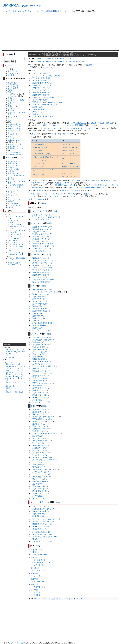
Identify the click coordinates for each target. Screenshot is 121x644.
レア (33, 286)
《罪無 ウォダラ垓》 (39, 347)
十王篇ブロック (76, 599)
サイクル (59, 102)
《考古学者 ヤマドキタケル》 (42, 361)
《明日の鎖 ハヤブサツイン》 (42, 236)
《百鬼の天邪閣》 (38, 357)
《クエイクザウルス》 (39, 450)
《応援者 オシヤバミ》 (40, 395)
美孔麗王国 (92, 123)
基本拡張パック (54, 599)
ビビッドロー (89, 128)
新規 (14, 11)
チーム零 (71, 123)
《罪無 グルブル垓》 (39, 486)
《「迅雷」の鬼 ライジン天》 (42, 248)
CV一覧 (10, 207)
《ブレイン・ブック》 (39, 164)
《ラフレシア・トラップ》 (41, 474)
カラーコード (12, 136)
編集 (19, 11)
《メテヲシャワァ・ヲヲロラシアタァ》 (46, 76)
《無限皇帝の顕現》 (38, 109)
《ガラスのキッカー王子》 (41, 402)
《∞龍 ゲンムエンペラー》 (15, 370)
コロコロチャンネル (15, 246)
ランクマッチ (12, 195)
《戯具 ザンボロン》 (39, 114)
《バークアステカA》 (39, 90)
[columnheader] (45, 141)
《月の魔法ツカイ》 (38, 381)
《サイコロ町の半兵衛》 (40, 100)
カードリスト (15, 234)
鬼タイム (66, 134)
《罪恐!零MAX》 (37, 102)
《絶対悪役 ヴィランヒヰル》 (42, 265)
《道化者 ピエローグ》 (40, 491)
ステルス (8, 356)
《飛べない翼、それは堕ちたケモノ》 (45, 417)
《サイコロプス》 (66, 144)
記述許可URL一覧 (14, 130)
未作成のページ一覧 (15, 144)
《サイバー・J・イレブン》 (15, 350)
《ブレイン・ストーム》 (68, 164)
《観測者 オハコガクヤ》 (40, 429)
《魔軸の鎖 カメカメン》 (40, 93)
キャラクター (12, 118)
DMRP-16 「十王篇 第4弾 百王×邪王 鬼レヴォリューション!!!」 (61, 62)
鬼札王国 (35, 134)
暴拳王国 (110, 123)
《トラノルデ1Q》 (38, 465)
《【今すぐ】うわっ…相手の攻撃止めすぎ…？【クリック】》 (15, 378)
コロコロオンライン (15, 244)
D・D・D (8, 362)
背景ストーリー (13, 106)
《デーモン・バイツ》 (39, 443)
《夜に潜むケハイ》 (38, 479)
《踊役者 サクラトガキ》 (40, 345)
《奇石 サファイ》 (38, 414)
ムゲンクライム (50, 128)
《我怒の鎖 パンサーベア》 (41, 88)
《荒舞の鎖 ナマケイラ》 (40, 273)
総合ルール (14, 94)
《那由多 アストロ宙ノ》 (40, 95)
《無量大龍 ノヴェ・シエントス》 (44, 261)
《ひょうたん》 (37, 462)
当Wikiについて (13, 73)
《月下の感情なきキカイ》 (41, 419)
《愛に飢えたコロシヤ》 (40, 477)
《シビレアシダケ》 (66, 173)
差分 (24, 11)
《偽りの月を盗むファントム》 (43, 263)
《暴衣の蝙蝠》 (37, 385)
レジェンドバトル (14, 199)
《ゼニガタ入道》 (38, 364)
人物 (9, 120)
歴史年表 (11, 110)
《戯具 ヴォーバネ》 (39, 318)
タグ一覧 (11, 138)
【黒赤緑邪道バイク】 (13, 364)
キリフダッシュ (40, 587)
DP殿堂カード (13, 171)
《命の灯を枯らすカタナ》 (41, 311)
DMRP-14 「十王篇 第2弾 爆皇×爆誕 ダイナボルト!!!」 (57, 59)
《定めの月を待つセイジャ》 (42, 289)
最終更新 (58, 11)
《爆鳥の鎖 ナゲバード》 (40, 376)
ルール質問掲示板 (14, 152)
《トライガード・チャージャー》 (43, 292)
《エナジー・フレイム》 (40, 112)
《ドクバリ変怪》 (38, 496)
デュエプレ (10, 158)
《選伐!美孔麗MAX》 (39, 325)
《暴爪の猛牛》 (37, 484)
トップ (6, 11)
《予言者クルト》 (38, 422)
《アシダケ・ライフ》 (39, 175)
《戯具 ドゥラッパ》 (39, 393)
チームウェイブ (67, 125)
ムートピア (62, 191)
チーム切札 (35, 585)
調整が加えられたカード (16, 173)
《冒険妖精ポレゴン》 (39, 469)
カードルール (15, 236)
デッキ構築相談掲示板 (16, 154)
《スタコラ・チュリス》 (40, 455)
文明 (9, 104)
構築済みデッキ (13, 84)
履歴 (29, 11)
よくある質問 (15, 224)
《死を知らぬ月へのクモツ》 (41, 147)
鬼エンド (53, 134)
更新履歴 (11, 75)
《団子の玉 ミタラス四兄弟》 (69, 147)
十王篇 (31, 67)
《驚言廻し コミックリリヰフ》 (43, 246)
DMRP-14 (40, 191)
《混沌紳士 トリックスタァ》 (42, 83)
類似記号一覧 (12, 134)
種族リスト (12, 102)
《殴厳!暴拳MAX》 (38, 316)
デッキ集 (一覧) (13, 86)
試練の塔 (11, 201)
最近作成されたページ (16, 146)
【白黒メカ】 (10, 358)
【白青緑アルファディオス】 (15, 374)
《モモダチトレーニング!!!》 (42, 330)
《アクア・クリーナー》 (40, 350)
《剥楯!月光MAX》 (38, 313)
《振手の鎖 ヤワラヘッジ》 (41, 388)
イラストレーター (14, 108)
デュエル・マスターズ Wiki (32, 6)
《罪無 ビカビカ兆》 (39, 426)
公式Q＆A (14, 96)
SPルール (11, 197)
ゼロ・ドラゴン (40, 565)
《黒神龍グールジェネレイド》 (70, 167)
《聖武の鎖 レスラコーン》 (41, 338)
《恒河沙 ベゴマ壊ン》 (40, 232)
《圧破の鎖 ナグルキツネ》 (41, 481)
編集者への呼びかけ (15, 124)
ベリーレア (35, 255)
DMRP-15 (11, 5)
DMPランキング (13, 240)
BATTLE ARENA (13, 203)
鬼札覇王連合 (81, 123)
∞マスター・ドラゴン (42, 562)
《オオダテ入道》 (38, 436)
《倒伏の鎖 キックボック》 (41, 412)
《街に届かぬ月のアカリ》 (41, 441)
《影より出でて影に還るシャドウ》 (44, 270)
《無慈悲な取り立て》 (39, 448)
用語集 (10, 90)
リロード (38, 11)
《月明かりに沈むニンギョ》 (42, 383)
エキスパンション (14, 82)
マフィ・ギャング (75, 191)
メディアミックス (14, 116)
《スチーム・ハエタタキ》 (68, 170)
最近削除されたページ (16, 148)
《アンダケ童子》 (37, 151)
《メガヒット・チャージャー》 (43, 458)
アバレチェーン (63, 128)
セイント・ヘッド (77, 196)
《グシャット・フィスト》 (68, 154)
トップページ (12, 71)
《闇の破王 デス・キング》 (41, 239)
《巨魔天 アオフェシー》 (14, 372)
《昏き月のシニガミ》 (39, 301)
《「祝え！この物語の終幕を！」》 (44, 105)
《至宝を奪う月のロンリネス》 (43, 81)
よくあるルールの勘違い (16, 100)
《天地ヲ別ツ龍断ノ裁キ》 (15, 392)
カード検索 (14, 220)
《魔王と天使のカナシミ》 (41, 446)
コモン (33, 406)
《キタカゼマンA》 (38, 498)
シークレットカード (39, 502)
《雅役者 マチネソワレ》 (40, 294)
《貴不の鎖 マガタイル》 (40, 410)
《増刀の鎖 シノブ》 (39, 467)
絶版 (90, 65)
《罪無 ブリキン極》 (39, 299)
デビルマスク (71, 194)
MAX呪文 (52, 102)
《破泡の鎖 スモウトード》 (41, 371)
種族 (86, 194)
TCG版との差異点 (14, 169)
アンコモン (35, 334)
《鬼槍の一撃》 (37, 306)
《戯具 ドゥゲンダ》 (39, 489)
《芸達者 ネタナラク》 (40, 493)
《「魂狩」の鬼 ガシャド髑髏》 (43, 97)
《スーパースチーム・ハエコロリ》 (43, 170)
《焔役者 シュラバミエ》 (40, 453)
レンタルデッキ (13, 165)
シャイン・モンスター (53, 196)
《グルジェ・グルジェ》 (40, 167)
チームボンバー (54, 125)
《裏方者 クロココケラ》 (40, 397)
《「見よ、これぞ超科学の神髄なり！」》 (45, 157)
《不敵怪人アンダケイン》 (68, 151)
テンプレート (12, 132)
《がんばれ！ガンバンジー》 (42, 373)
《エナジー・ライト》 (67, 159)
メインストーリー (14, 191)
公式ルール (12, 92)
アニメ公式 (12, 242)
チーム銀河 (42, 125)
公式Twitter (14, 238)
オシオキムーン (76, 128)
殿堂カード (12, 98)
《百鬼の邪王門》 (38, 107)
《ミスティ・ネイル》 (39, 424)
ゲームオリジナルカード (16, 205)
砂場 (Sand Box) (13, 140)
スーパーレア (36, 223)
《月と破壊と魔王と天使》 (41, 78)
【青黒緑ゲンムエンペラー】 (65, 185)
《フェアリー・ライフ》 (68, 176)
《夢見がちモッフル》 (39, 378)
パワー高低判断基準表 (16, 185)
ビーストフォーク (48, 194)
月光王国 (101, 123)
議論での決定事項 (14, 128)
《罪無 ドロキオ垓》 (39, 297)
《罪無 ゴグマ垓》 (38, 354)
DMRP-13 (41, 199)
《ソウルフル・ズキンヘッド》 (43, 268)
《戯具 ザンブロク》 (39, 390)
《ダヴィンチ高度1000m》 (41, 282)
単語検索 (49, 11)
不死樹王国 (79, 125)
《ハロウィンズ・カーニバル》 (43, 117)
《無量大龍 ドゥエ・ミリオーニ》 (44, 244)
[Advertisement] (60, 31)
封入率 (33, 199)
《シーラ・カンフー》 (39, 277)
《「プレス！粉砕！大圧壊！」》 (42, 154)
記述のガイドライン (15, 126)
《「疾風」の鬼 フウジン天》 (42, 85)
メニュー (8, 65)
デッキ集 (11, 167)
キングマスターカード (39, 211)
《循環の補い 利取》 (39, 342)
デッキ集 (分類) (13, 88)
